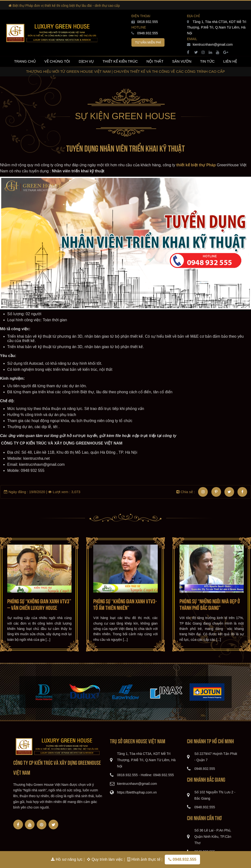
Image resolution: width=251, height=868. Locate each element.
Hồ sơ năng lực (67, 859)
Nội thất (155, 61)
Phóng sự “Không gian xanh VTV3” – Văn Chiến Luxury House (39, 604)
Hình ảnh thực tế (144, 859)
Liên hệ (230, 61)
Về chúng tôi (57, 61)
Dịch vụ (86, 61)
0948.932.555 (145, 33)
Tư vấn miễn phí (148, 42)
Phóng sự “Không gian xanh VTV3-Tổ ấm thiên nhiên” (125, 604)
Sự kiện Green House (125, 116)
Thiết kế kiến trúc (120, 61)
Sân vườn (182, 61)
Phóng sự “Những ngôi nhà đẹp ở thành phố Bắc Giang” (210, 604)
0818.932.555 (145, 22)
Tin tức (207, 61)
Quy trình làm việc (105, 859)
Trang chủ (25, 61)
